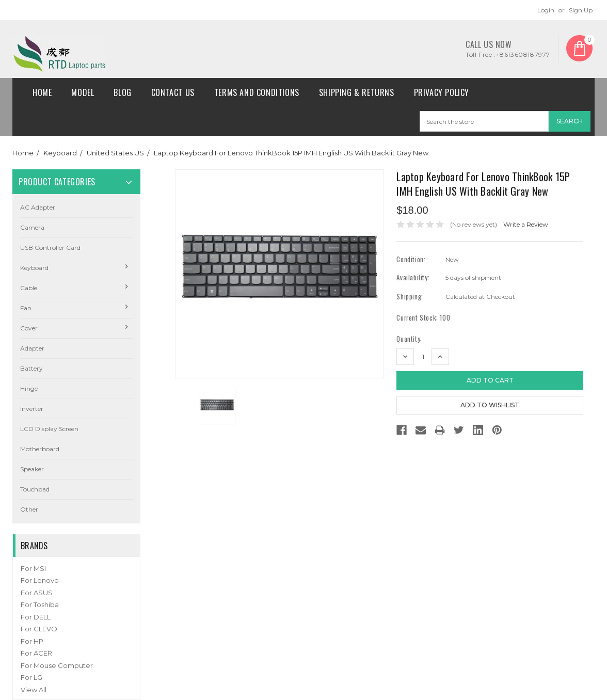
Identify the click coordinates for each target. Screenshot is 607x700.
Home (42, 92)
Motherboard (40, 449)
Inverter (32, 409)
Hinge (29, 388)
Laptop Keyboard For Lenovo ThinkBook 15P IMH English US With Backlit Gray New (291, 153)
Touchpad (35, 489)
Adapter (32, 348)
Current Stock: (423, 318)
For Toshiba (40, 604)
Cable (29, 288)
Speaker (32, 469)
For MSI (33, 568)
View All (34, 690)
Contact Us (173, 92)
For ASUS (37, 593)
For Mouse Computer (57, 665)
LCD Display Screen (49, 429)
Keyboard (60, 153)
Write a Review (526, 224)
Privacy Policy (442, 92)
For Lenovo (40, 580)
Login (546, 10)
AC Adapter (38, 207)
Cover (29, 328)
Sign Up (581, 10)
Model (83, 92)
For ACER (36, 653)
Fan (26, 308)
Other (29, 509)
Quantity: (409, 339)
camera (32, 227)
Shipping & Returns (357, 92)
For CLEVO (39, 629)
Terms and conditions (257, 92)
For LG (31, 677)
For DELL (36, 617)
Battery (31, 368)
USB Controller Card (50, 248)
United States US (115, 153)
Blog (122, 92)
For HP (32, 641)
